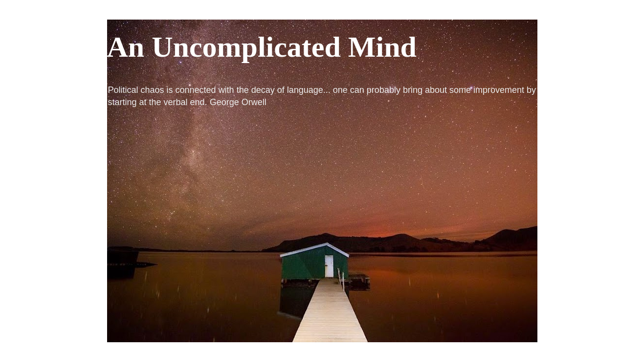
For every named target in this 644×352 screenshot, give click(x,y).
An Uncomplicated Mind (262, 47)
